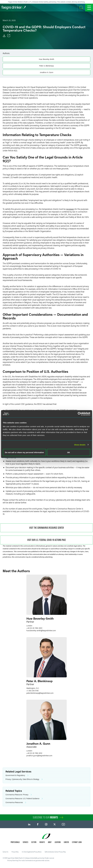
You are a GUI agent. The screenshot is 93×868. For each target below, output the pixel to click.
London (29, 626)
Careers (66, 842)
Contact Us (5, 852)
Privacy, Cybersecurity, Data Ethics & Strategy (24, 779)
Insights (42, 842)
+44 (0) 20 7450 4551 (34, 628)
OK (69, 452)
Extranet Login (77, 842)
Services (25, 842)
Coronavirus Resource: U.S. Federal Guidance (24, 799)
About (50, 842)
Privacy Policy (15, 852)
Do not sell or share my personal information (24, 452)
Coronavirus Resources (16, 802)
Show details (80, 445)
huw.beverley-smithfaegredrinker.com (41, 630)
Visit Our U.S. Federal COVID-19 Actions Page (47, 540)
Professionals (15, 842)
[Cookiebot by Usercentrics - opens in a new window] (79, 414)
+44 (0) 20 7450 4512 (34, 753)
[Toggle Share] (9, 36)
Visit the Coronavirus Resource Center (46, 528)
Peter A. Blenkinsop (46, 66)
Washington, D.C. (33, 688)
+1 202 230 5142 (32, 691)
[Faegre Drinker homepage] (14, 8)
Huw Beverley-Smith (46, 59)
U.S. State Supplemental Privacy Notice (32, 852)
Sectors (34, 842)
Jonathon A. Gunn (47, 72)
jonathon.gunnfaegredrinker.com (39, 756)
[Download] (4, 36)
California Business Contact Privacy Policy (55, 852)
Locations (58, 842)
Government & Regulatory (17, 775)
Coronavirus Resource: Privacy (19, 795)
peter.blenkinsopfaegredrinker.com (40, 693)
